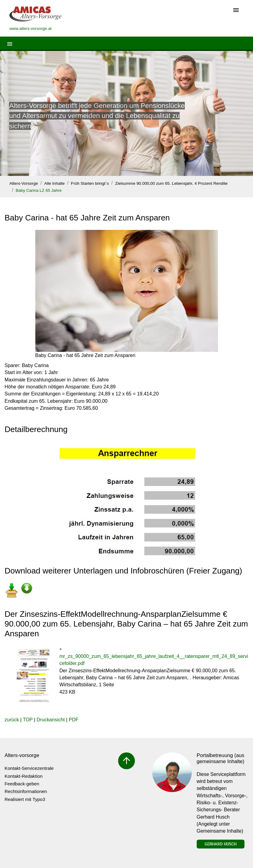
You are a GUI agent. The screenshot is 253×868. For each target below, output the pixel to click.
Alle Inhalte (54, 183)
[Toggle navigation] (236, 11)
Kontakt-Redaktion (24, 776)
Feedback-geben (22, 784)
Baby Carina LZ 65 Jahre (39, 190)
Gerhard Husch (221, 844)
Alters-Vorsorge (24, 183)
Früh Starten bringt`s (90, 183)
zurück (12, 720)
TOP (28, 720)
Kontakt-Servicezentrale (29, 768)
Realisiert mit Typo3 (25, 799)
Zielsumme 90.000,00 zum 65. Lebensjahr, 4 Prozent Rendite (171, 183)
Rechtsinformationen (26, 791)
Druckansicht (51, 720)
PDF (74, 720)
